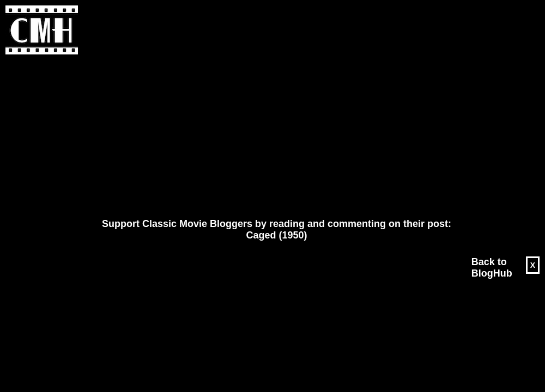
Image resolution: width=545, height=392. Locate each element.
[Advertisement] (246, 137)
